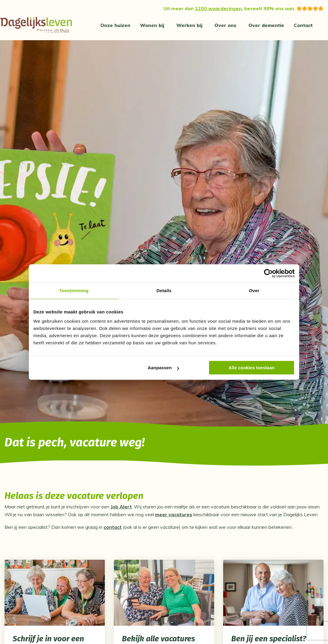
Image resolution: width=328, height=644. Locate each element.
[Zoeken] (325, 25)
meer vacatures (174, 516)
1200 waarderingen (218, 8)
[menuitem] (115, 25)
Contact (303, 25)
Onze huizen (115, 25)
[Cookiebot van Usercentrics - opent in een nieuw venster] (268, 273)
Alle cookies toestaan (252, 368)
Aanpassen (163, 368)
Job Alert (121, 508)
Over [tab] (254, 291)
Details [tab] (164, 291)
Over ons (225, 25)
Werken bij (189, 25)
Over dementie (266, 25)
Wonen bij (152, 25)
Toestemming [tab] (74, 291)
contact (113, 529)
